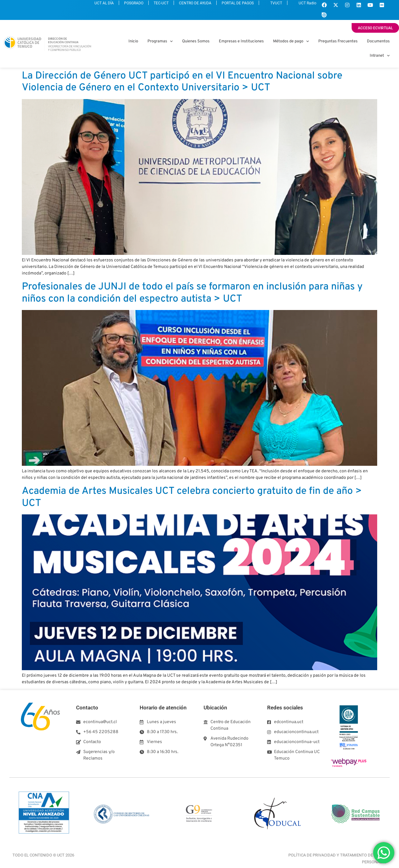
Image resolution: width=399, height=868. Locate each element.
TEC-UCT (128, 6)
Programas (160, 41)
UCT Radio (301, 6)
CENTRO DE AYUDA (169, 6)
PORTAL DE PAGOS (220, 6)
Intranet (380, 56)
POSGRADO (93, 6)
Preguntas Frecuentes (338, 41)
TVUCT (263, 6)
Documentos (378, 41)
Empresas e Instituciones (241, 41)
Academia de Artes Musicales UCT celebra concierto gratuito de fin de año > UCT (192, 497)
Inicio (133, 41)
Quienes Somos (196, 41)
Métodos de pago (291, 41)
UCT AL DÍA (55, 6)
